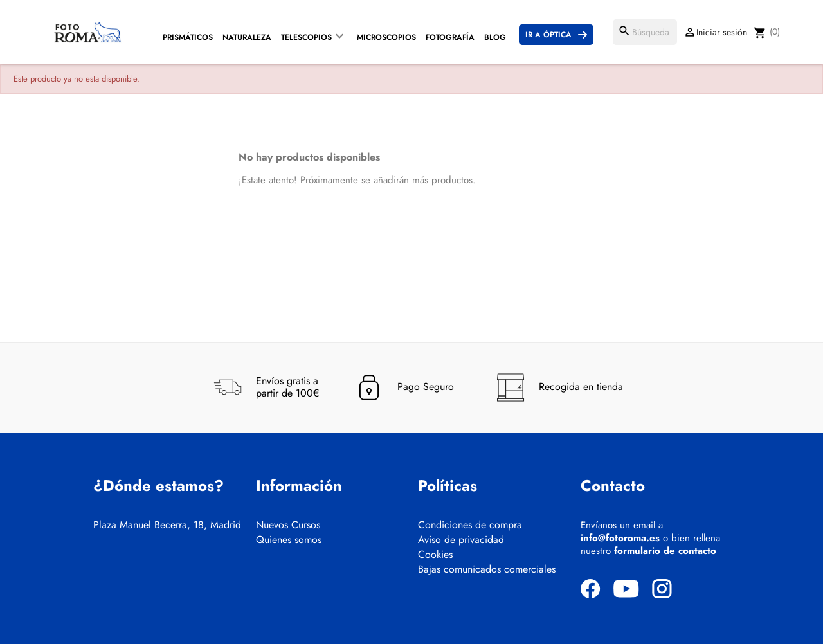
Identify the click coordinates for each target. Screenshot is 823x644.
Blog (495, 37)
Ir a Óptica (548, 35)
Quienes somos (289, 540)
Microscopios (386, 37)
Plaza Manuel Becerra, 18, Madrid (167, 525)
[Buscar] (645, 32)
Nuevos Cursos (288, 525)
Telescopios (306, 37)
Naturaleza (247, 37)
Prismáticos (188, 37)
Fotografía (450, 37)
